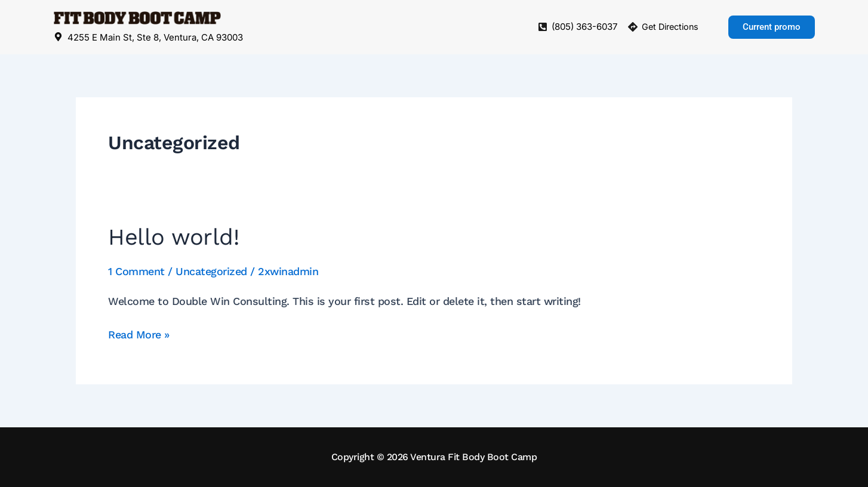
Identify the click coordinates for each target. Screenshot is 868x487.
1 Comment (136, 271)
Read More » (139, 333)
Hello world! (173, 237)
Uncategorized (211, 271)
